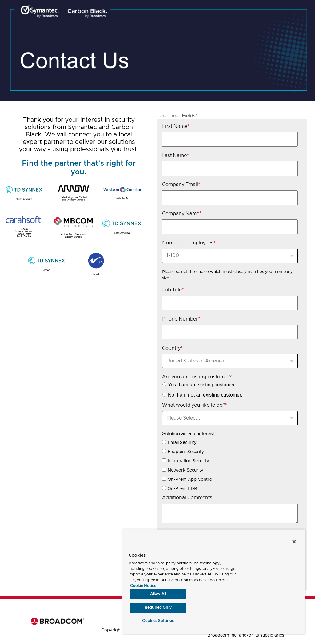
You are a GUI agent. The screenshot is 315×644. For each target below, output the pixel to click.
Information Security (188, 461)
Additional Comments (187, 498)
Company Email (181, 184)
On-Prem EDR (182, 489)
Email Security (182, 443)
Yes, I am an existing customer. (202, 385)
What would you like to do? (195, 405)
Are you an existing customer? (197, 377)
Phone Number (181, 319)
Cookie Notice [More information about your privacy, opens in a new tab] (143, 586)
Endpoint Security (186, 452)
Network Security (185, 470)
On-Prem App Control (190, 480)
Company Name (182, 214)
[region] (214, 582)
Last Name (175, 156)
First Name (176, 126)
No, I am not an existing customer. (205, 395)
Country (172, 348)
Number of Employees (189, 243)
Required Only (158, 608)
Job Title (173, 290)
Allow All (158, 594)
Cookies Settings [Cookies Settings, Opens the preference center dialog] (158, 621)
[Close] (294, 542)
